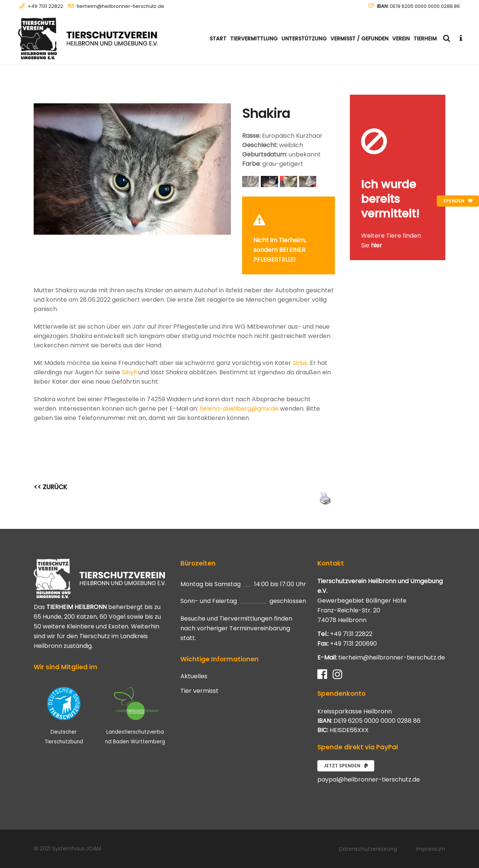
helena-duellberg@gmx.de (239, 409)
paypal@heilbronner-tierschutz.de (369, 779)
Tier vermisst (199, 691)
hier (376, 245)
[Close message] (330, 202)
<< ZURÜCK (51, 487)
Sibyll (129, 372)
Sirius (300, 363)
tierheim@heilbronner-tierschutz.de (120, 6)
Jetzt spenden (346, 766)
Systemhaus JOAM (77, 849)
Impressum (431, 849)
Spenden (458, 201)
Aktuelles (194, 676)
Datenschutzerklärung (368, 849)
